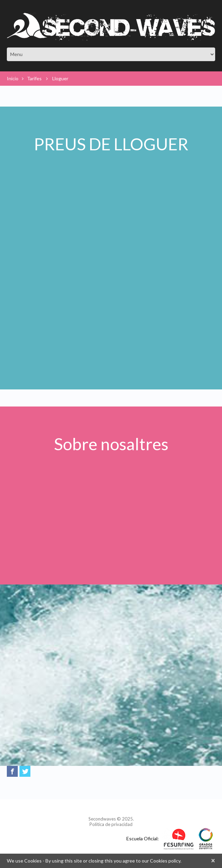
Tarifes (34, 78)
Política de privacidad (111, 824)
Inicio (13, 78)
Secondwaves (102, 819)
